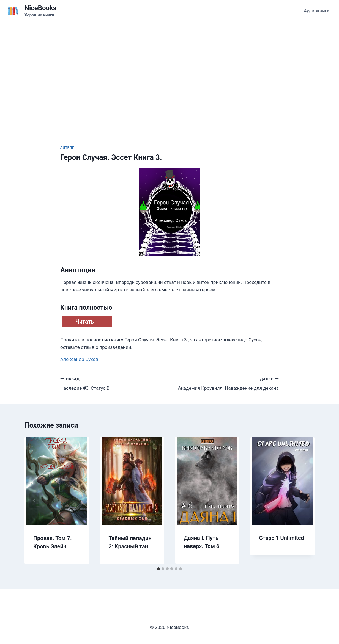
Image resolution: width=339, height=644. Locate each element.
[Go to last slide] (34, 501)
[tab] (158, 569)
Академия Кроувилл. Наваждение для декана (226, 383)
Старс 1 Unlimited (282, 538)
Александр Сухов (79, 359)
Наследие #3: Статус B (113, 383)
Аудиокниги (317, 11)
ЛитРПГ (67, 148)
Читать (85, 322)
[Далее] (305, 501)
